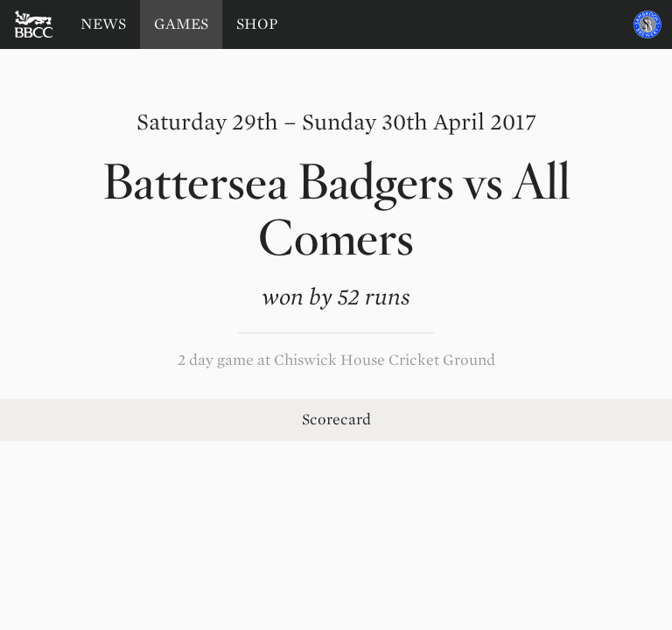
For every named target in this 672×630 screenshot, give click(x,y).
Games (181, 24)
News (103, 24)
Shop (257, 24)
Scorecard (336, 420)
